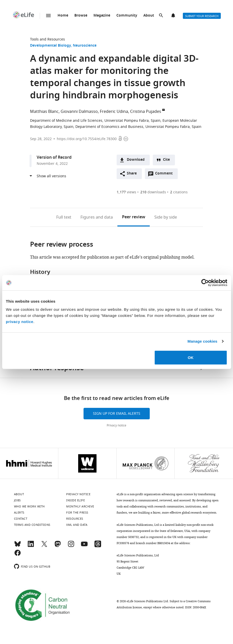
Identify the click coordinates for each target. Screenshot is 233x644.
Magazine (102, 16)
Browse (81, 16)
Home (63, 16)
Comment (166, 175)
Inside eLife (76, 500)
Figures (97, 217)
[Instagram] (71, 546)
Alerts (174, 16)
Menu (48, 16)
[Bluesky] (18, 546)
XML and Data (77, 525)
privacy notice (20, 321)
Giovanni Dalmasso (79, 112)
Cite (166, 160)
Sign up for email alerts (117, 414)
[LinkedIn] (31, 546)
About (149, 16)
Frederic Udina (114, 112)
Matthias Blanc (44, 112)
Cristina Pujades (146, 112)
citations (179, 192)
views (126, 192)
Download (136, 160)
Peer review (134, 217)
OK (191, 357)
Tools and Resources (47, 39)
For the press (77, 513)
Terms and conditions (32, 525)
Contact (21, 519)
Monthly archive (80, 506)
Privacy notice (117, 425)
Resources (75, 519)
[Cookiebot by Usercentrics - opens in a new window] (205, 283)
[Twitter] (44, 546)
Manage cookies (202, 341)
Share (132, 174)
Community (127, 16)
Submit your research (202, 16)
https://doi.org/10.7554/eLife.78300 (87, 139)
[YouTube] (84, 546)
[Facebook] (18, 555)
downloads (153, 192)
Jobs (17, 500)
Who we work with (29, 506)
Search (161, 16)
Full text (64, 217)
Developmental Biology (50, 46)
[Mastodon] (58, 546)
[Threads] (98, 546)
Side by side (166, 217)
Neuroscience (85, 46)
